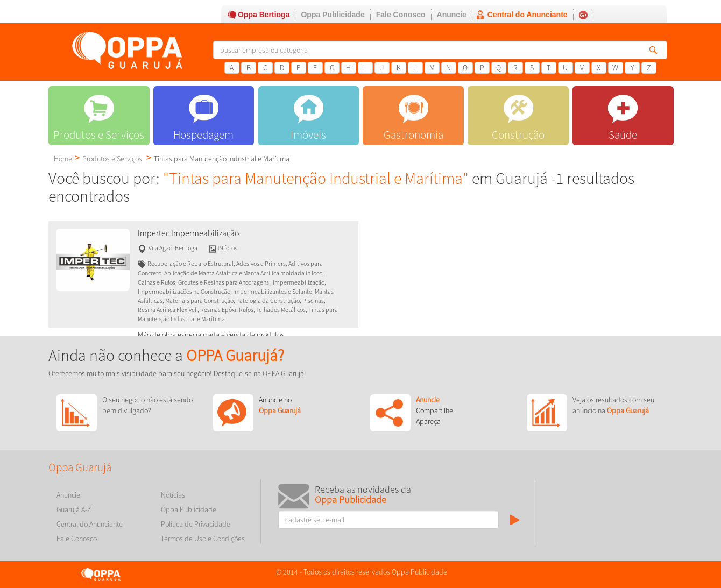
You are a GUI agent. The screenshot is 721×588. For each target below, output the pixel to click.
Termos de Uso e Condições (203, 539)
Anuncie (452, 15)
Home (63, 159)
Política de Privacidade (196, 524)
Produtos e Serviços (112, 159)
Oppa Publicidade (333, 15)
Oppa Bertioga (264, 15)
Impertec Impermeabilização (188, 233)
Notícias (173, 495)
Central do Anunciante (528, 15)
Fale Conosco (401, 15)
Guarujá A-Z (74, 509)
